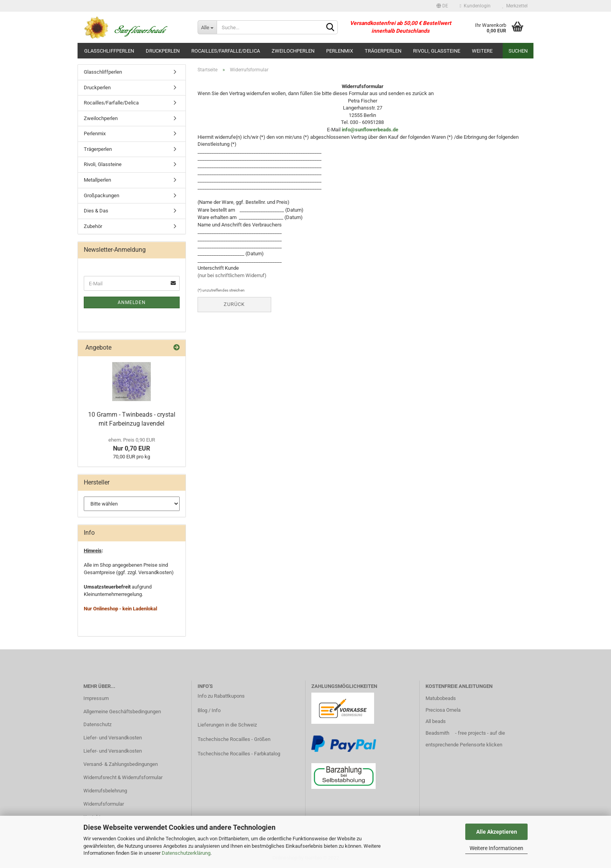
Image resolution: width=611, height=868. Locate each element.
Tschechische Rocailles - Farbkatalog (239, 754)
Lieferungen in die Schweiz (227, 725)
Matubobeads (441, 698)
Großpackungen (102, 195)
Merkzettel (515, 6)
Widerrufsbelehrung (105, 791)
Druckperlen (163, 51)
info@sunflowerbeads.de (370, 130)
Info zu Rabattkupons (221, 696)
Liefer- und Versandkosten (113, 738)
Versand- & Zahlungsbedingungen (121, 764)
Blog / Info (209, 710)
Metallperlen (97, 180)
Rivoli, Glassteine (437, 51)
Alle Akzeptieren (497, 832)
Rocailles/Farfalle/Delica (226, 51)
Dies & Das (96, 211)
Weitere (482, 51)
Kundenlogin (475, 6)
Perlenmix (340, 51)
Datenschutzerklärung (186, 853)
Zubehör (93, 226)
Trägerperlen (383, 51)
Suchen (518, 51)
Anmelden (132, 302)
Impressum (96, 698)
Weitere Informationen (496, 848)
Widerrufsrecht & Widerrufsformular (123, 777)
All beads (436, 721)
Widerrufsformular (104, 804)
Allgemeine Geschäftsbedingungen (122, 712)
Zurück (234, 304)
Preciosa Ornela (443, 710)
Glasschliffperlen (109, 51)
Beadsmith (437, 733)
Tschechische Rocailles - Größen (234, 739)
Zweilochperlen (293, 51)
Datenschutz (97, 724)
